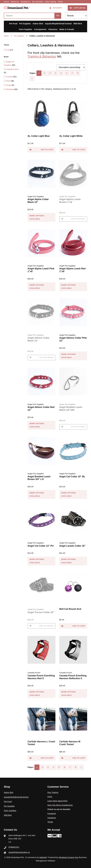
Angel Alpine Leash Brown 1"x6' (70, 201)
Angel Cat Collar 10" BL (72, 477)
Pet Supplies (25, 24)
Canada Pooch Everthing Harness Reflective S (73, 677)
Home (6, 2)
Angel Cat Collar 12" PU (41, 546)
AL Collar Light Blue (39, 136)
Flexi (8, 81)
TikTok (50, 822)
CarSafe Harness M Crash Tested (70, 743)
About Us (15, 2)
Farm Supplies (26, 29)
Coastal (10, 77)
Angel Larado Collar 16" (72, 546)
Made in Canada (67, 29)
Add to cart (42, 150)
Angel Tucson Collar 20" (41, 612)
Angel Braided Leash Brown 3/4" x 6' (39, 478)
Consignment (40, 29)
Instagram (52, 818)
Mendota (10, 89)
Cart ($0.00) (77, 8)
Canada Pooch (12, 69)
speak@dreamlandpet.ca (19, 852)
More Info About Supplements (60, 805)
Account (56, 8)
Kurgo (9, 85)
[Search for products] (30, 16)
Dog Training (51, 2)
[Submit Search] (58, 16)
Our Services (38, 2)
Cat (8, 50)
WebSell (43, 857)
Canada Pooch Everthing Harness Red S (41, 677)
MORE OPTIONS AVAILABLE (37, 217)
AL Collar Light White (71, 136)
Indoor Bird (38, 24)
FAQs (60, 2)
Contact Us (25, 2)
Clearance (53, 29)
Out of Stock (73, 219)
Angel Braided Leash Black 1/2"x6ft (71, 409)
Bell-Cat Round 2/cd (70, 609)
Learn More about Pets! (58, 801)
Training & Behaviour (42, 56)
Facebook (52, 813)
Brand (6, 57)
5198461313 (14, 847)
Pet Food (13, 24)
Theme (7, 45)
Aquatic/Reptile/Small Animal (58, 24)
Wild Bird (78, 24)
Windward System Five (69, 857)
